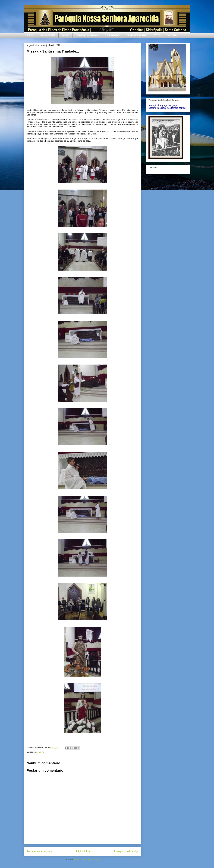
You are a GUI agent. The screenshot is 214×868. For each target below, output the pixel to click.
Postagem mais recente (40, 851)
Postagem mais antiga (126, 851)
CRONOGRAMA (48, 35)
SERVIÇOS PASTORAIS (87, 35)
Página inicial (83, 851)
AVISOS (66, 35)
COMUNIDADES (113, 35)
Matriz (41, 752)
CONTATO (172, 35)
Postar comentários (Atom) (87, 860)
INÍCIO (31, 35)
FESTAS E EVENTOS (137, 35)
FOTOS (157, 35)
